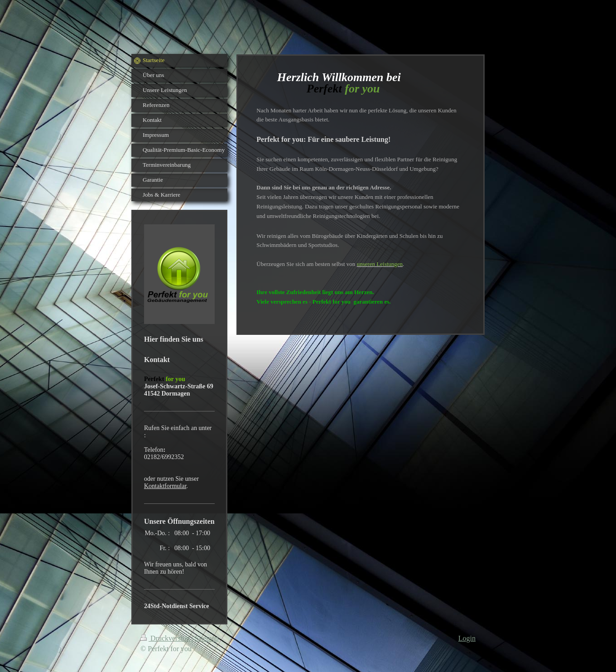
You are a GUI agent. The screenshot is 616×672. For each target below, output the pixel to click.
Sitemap (207, 638)
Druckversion (166, 638)
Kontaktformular (165, 486)
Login (467, 638)
